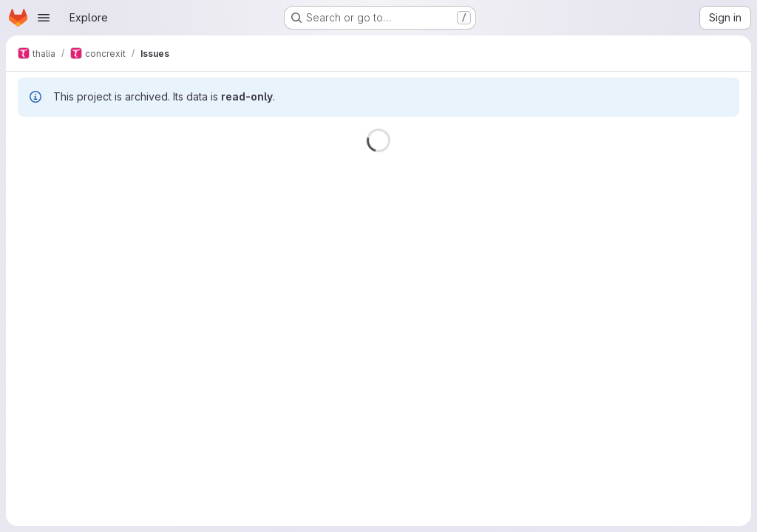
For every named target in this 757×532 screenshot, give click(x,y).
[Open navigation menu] (44, 18)
